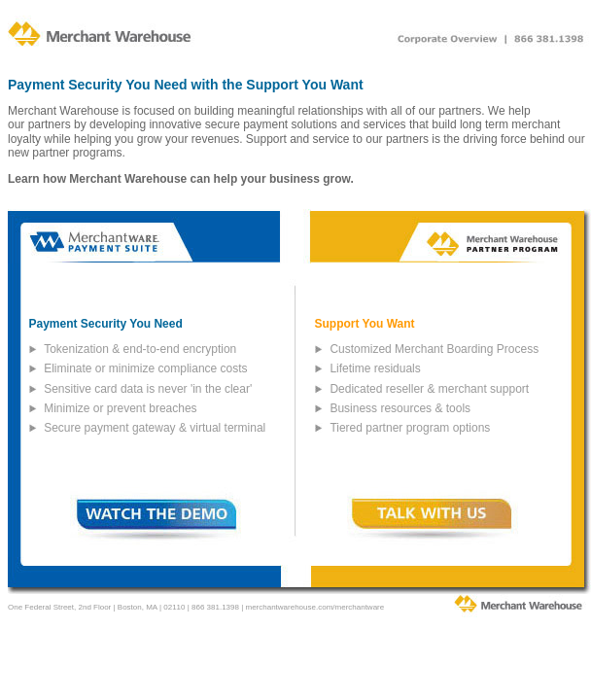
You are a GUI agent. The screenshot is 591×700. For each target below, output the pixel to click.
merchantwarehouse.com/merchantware (314, 607)
